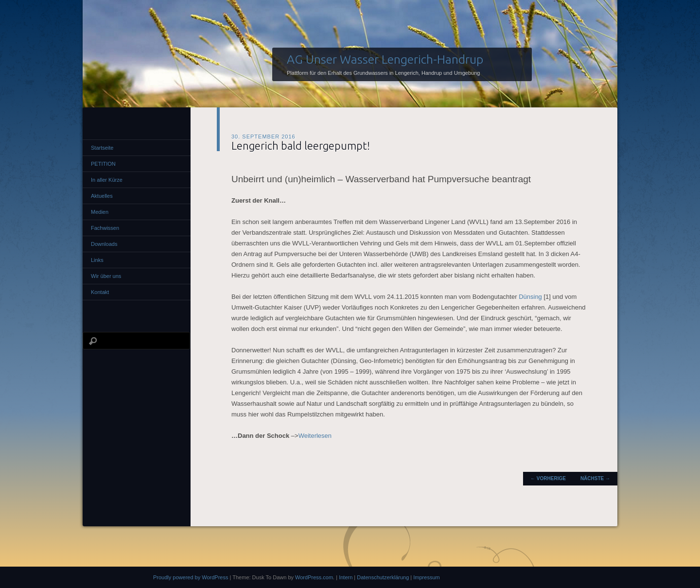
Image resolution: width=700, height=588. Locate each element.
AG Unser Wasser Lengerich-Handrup (385, 59)
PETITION (103, 164)
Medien (100, 212)
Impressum (426, 577)
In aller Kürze (107, 180)
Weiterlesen (315, 436)
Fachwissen (105, 228)
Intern (346, 577)
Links (97, 260)
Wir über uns (106, 276)
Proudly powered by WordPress (191, 577)
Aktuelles (102, 196)
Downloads (104, 244)
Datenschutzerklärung (383, 577)
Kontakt (100, 292)
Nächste (595, 478)
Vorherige (548, 478)
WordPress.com (314, 577)
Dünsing (530, 297)
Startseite (102, 148)
